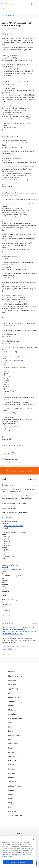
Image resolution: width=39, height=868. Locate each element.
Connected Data (14, 697)
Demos (11, 748)
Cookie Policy (27, 858)
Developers (12, 773)
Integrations (13, 680)
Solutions (12, 701)
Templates (12, 782)
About (11, 794)
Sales (10, 723)
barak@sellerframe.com (10, 649)
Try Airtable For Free (16, 816)
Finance (11, 727)
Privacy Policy (6, 864)
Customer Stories (15, 752)
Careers (11, 799)
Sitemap (19, 844)
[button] (2, 4)
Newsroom (12, 811)
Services (11, 769)
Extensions (12, 685)
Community (13, 777)
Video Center (13, 744)
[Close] (33, 849)
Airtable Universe (15, 786)
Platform (12, 672)
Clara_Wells (9, 34)
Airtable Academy (15, 735)
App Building (13, 689)
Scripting (6, 453)
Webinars (12, 756)
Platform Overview (15, 676)
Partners (11, 765)
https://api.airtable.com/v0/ (13, 361)
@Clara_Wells (10, 489)
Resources (12, 760)
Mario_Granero (10, 485)
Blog (10, 803)
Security (20, 833)
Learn (10, 731)
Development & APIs (10, 16)
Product (11, 706)
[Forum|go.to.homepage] (13, 4)
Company (12, 790)
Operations (12, 714)
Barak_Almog (9, 623)
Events (11, 739)
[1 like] (9, 459)
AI (9, 693)
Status (11, 807)
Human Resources (15, 718)
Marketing (12, 710)
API (12, 453)
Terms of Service (7, 866)
